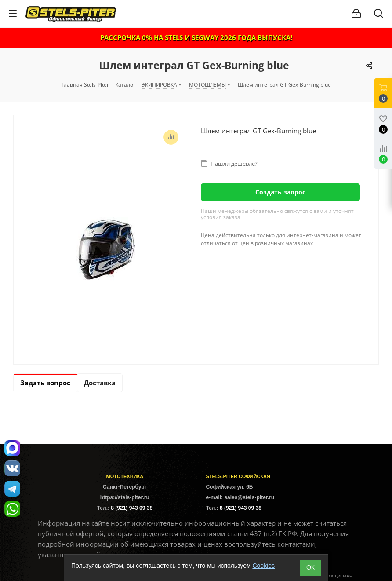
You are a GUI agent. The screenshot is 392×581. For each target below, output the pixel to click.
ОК (310, 567)
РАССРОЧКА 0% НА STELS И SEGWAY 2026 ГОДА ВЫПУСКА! (196, 37)
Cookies (263, 566)
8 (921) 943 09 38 (132, 508)
